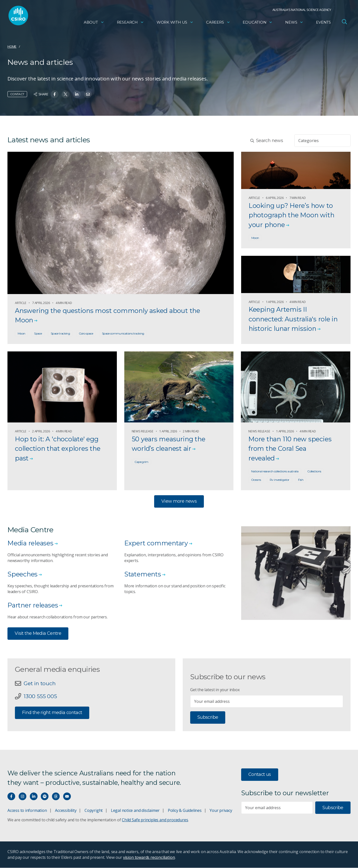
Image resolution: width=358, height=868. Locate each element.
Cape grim (141, 462)
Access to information (27, 811)
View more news (179, 501)
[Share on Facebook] (55, 94)
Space (38, 333)
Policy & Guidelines (185, 811)
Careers (218, 24)
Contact (17, 94)
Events (323, 24)
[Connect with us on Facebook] (11, 797)
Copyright (94, 811)
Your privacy (221, 811)
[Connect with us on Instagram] (22, 797)
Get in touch (40, 684)
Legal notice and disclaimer (135, 811)
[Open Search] (344, 23)
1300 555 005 (40, 697)
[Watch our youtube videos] (67, 797)
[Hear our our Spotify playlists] (45, 797)
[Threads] (56, 797)
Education (258, 24)
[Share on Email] (88, 94)
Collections (314, 472)
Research (130, 24)
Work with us (175, 24)
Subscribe (208, 718)
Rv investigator (280, 480)
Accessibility (66, 811)
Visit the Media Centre (38, 634)
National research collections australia (275, 472)
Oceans (256, 480)
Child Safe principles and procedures (155, 820)
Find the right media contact (52, 713)
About (94, 24)
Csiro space (86, 333)
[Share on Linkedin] (77, 94)
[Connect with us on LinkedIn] (34, 797)
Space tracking (60, 333)
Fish (301, 480)
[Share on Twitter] (66, 94)
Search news (267, 141)
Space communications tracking (123, 333)
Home (12, 46)
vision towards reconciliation (149, 858)
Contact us (260, 775)
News (294, 24)
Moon (21, 333)
